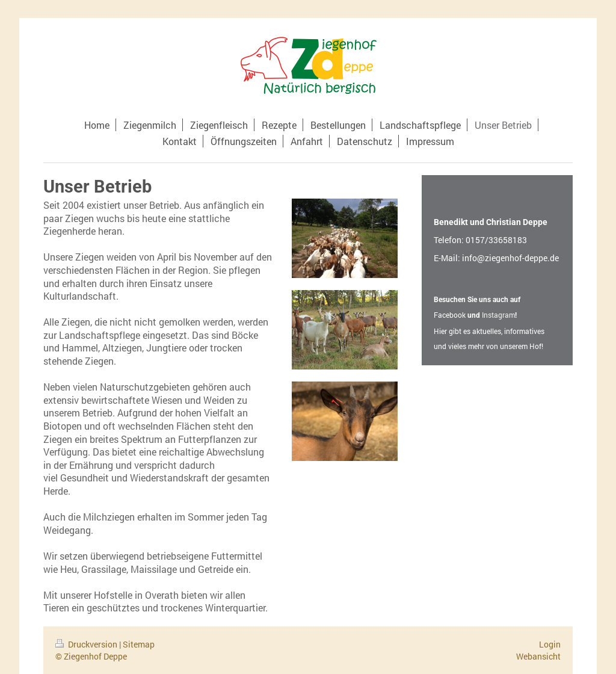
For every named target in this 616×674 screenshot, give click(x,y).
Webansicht (538, 656)
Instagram (498, 315)
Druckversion (87, 644)
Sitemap (139, 644)
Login (550, 644)
